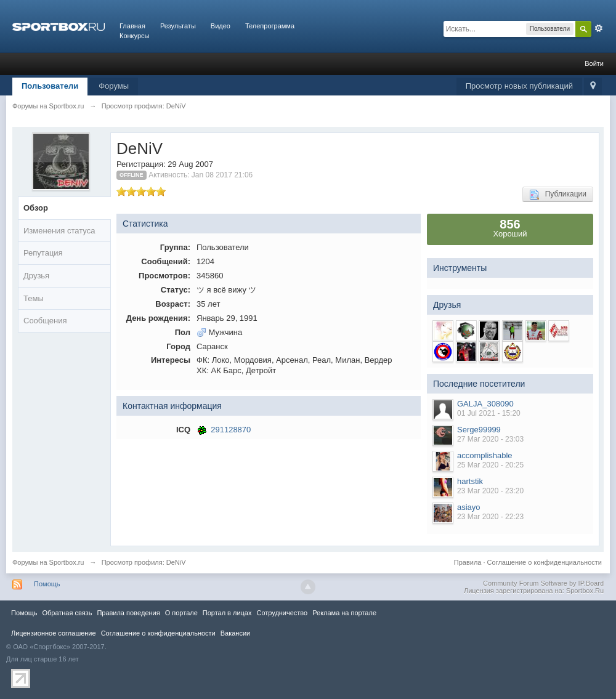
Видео (221, 26)
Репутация (43, 253)
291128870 (231, 430)
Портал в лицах (227, 613)
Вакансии (235, 633)
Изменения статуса (59, 231)
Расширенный (599, 28)
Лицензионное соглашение (54, 633)
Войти (594, 63)
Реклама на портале (344, 613)
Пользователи (50, 86)
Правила (468, 562)
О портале (181, 613)
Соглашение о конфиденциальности (545, 562)
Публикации (558, 195)
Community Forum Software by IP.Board (543, 583)
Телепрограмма (270, 26)
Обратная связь (67, 613)
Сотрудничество (282, 613)
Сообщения (45, 321)
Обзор (36, 208)
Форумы (114, 86)
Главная (132, 26)
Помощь (47, 584)
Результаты (178, 26)
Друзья (36, 276)
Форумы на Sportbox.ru (48, 562)
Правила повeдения (128, 613)
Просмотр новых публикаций (519, 86)
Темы (34, 298)
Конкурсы (134, 36)
